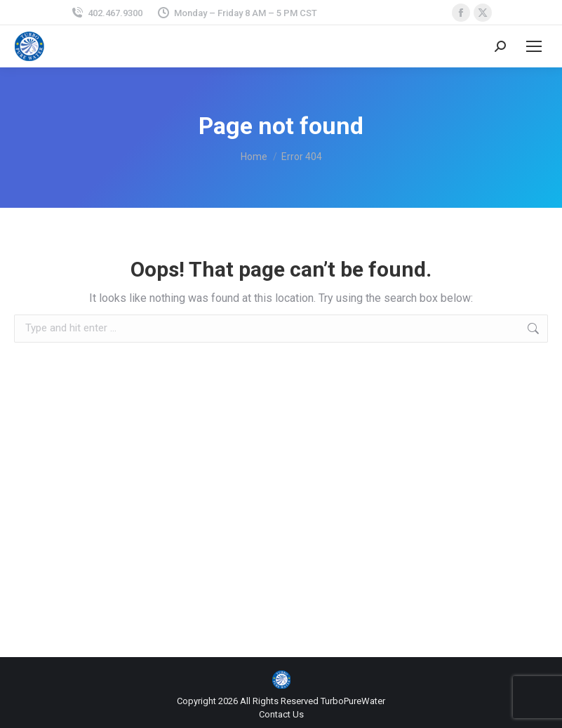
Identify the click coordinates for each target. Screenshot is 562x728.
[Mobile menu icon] (534, 46)
